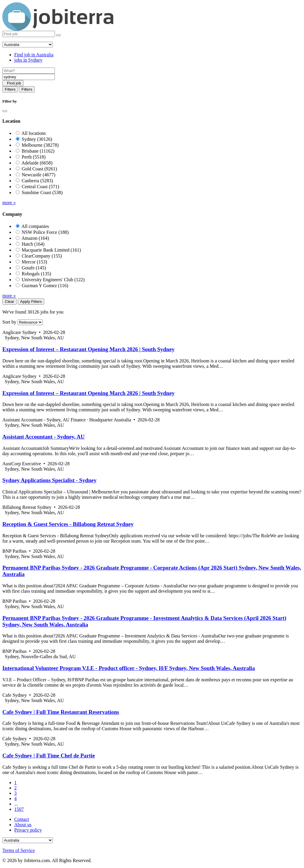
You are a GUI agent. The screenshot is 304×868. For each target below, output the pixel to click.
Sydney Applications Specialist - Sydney (49, 480)
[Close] (5, 111)
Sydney (37, 139)
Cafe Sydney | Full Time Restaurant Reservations (61, 712)
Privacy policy (28, 830)
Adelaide (37, 163)
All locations (34, 133)
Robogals (36, 274)
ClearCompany (42, 256)
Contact (22, 819)
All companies (35, 226)
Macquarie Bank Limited (51, 250)
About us (23, 825)
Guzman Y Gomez (45, 286)
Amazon (35, 238)
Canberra (37, 181)
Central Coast (40, 187)
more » (9, 203)
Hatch (33, 244)
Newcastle (38, 175)
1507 (19, 809)
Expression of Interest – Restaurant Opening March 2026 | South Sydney (88, 349)
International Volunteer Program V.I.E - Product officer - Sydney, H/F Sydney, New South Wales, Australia (129, 668)
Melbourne (40, 145)
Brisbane (38, 151)
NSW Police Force (45, 232)
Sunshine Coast (42, 192)
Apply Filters (31, 302)
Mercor (34, 262)
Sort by (9, 322)
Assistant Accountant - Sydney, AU (43, 437)
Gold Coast (39, 169)
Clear (9, 302)
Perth (34, 157)
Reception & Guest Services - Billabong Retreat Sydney (68, 524)
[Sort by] (30, 322)
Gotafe (34, 268)
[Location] (29, 77)
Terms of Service (19, 850)
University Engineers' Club (53, 280)
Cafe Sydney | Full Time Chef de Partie (49, 756)
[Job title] (29, 71)
